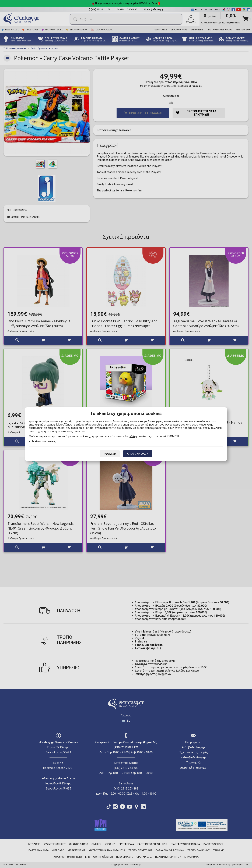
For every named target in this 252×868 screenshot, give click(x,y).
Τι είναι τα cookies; (44, 441)
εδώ (132, 436)
